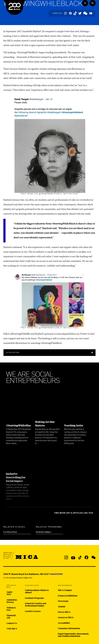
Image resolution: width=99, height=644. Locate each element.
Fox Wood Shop (10, 532)
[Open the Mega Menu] (85, 3)
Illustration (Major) (43, 532)
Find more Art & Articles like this (74, 513)
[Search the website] (93, 3)
